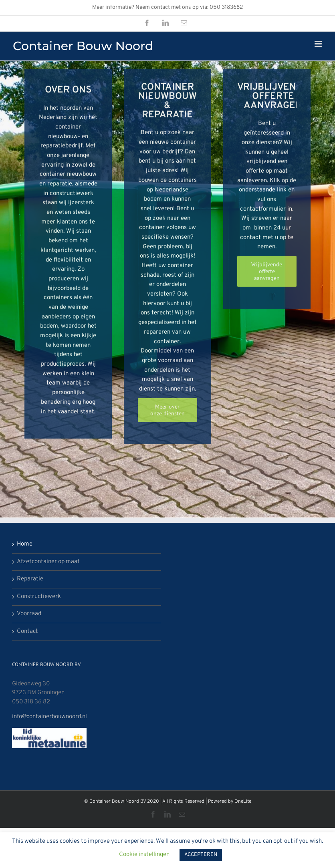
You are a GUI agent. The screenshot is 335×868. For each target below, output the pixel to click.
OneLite (243, 802)
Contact (27, 631)
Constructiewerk (39, 597)
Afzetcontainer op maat (48, 562)
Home (25, 544)
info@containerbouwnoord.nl (49, 717)
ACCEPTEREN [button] (201, 855)
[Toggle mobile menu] (319, 44)
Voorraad (29, 614)
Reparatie (30, 579)
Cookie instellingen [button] (144, 855)
